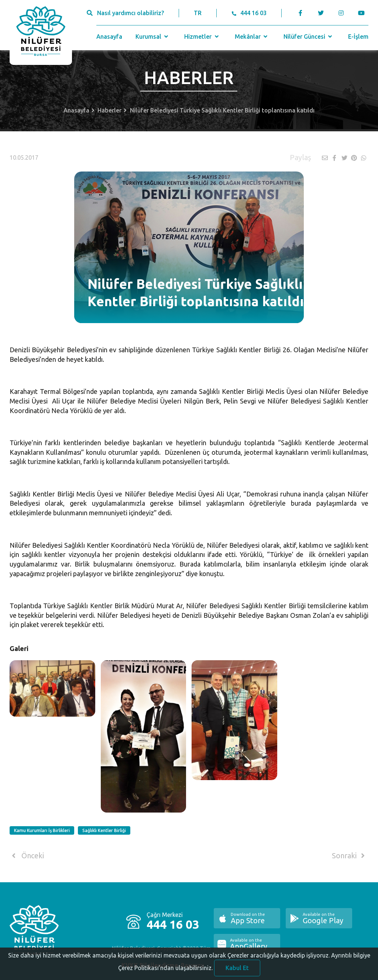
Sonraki (350, 856)
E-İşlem (358, 37)
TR (198, 13)
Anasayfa (109, 37)
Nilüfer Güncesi (309, 37)
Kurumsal (153, 37)
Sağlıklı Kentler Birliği (104, 830)
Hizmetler (202, 37)
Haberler (109, 110)
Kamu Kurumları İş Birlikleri (42, 830)
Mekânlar (252, 37)
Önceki (27, 856)
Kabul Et (237, 970)
